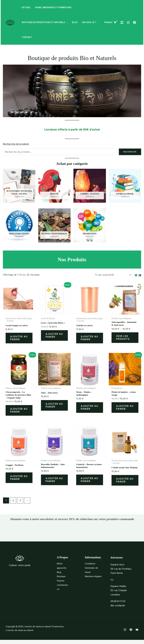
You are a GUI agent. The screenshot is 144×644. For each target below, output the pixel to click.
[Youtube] (122, 22)
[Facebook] (135, 22)
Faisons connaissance (62, 589)
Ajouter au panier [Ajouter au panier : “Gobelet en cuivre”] (90, 339)
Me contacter (118, 609)
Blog (59, 576)
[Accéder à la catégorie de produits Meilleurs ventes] (19, 226)
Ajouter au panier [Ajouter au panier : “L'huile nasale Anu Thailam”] (125, 484)
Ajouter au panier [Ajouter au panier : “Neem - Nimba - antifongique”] (90, 409)
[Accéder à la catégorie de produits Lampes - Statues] (90, 186)
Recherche (130, 152)
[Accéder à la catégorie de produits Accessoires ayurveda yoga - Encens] (19, 186)
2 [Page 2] (13, 504)
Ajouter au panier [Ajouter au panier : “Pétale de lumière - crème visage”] (125, 409)
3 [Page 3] (20, 504)
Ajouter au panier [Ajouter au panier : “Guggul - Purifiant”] (19, 479)
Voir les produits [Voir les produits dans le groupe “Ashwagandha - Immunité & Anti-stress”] (123, 338)
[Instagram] (128, 22)
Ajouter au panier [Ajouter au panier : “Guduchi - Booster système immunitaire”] (90, 481)
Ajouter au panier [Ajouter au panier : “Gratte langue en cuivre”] (19, 339)
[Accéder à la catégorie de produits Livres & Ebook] (125, 186)
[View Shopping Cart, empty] (110, 22)
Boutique (62, 580)
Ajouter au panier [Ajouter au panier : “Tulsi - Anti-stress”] (54, 406)
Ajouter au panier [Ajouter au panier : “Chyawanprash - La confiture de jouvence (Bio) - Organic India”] (19, 411)
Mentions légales (94, 580)
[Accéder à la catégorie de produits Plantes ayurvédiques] (54, 226)
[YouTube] (137, 634)
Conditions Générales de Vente (92, 572)
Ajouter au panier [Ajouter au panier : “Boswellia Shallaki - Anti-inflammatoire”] (54, 481)
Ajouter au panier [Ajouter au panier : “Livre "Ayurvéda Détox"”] (54, 336)
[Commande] (113, 275)
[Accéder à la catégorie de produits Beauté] (54, 186)
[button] (66, 22)
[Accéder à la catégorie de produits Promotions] (90, 226)
